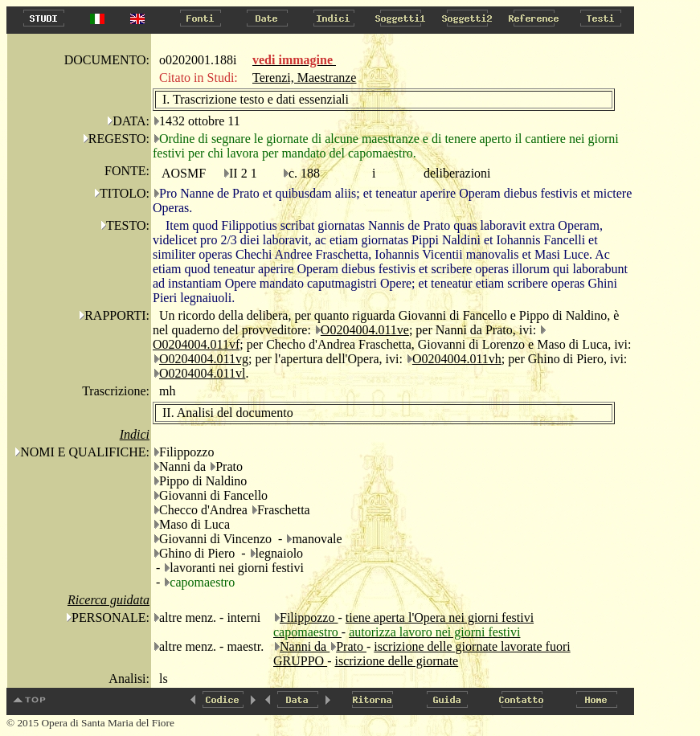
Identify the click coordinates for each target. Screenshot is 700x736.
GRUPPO (300, 661)
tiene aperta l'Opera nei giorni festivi (440, 617)
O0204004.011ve (365, 330)
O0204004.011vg (204, 359)
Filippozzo (309, 617)
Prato (351, 646)
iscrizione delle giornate (396, 661)
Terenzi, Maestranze (304, 78)
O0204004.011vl (202, 373)
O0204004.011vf (196, 344)
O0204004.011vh (457, 359)
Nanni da (305, 646)
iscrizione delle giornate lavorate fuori (472, 646)
